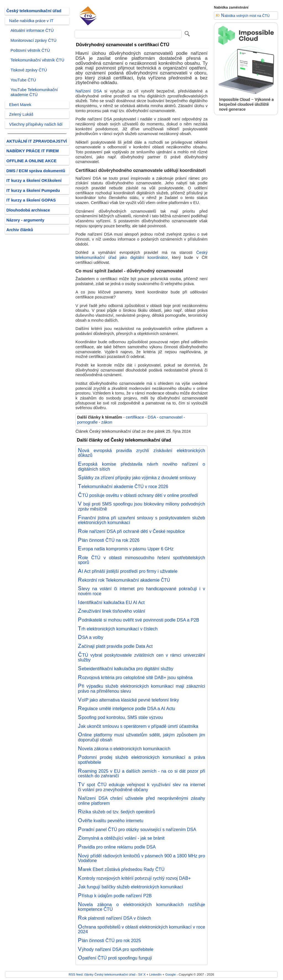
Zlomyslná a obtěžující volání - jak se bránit (121, 838)
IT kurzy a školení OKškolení (34, 180)
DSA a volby (91, 637)
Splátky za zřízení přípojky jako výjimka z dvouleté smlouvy (137, 478)
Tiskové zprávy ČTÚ (29, 70)
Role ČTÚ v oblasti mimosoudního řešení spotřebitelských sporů (141, 560)
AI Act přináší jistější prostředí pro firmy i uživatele (128, 571)
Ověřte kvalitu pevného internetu (111, 821)
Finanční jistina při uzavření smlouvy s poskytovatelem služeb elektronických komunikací (141, 520)
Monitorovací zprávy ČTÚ (33, 40)
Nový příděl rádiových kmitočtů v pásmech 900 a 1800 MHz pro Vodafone (141, 858)
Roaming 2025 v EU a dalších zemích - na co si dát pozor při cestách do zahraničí (141, 773)
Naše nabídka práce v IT (31, 21)
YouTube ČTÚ (23, 80)
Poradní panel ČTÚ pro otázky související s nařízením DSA (137, 829)
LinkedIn (155, 974)
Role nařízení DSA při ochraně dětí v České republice (131, 531)
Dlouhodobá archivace (28, 210)
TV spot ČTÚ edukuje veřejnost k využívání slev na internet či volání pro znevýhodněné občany (141, 787)
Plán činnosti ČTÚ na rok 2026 (109, 540)
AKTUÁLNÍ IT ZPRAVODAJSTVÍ (37, 141)
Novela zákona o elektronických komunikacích (124, 749)
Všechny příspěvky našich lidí (36, 124)
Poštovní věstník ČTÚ (30, 50)
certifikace (135, 417)
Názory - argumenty (25, 220)
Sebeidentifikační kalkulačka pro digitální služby (126, 669)
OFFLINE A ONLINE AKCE (32, 161)
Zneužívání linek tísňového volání (112, 611)
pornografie (87, 422)
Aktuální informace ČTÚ (32, 30)
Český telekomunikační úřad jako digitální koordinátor (141, 255)
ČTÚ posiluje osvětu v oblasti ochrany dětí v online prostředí (138, 495)
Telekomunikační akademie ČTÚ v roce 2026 (123, 486)
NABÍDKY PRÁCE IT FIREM (32, 151)
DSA (152, 417)
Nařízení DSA (89, 91)
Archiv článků (20, 230)
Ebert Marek (20, 105)
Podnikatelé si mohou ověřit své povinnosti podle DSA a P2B (139, 620)
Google (171, 974)
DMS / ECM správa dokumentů (36, 171)
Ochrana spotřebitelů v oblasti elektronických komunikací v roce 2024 (141, 929)
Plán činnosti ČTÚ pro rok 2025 (109, 940)
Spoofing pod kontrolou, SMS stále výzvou (120, 717)
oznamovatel (171, 417)
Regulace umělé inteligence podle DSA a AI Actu (127, 708)
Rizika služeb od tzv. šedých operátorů (116, 812)
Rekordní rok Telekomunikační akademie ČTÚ (124, 580)
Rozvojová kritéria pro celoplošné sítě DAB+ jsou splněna (135, 677)
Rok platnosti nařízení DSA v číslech (114, 918)
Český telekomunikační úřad (34, 11)
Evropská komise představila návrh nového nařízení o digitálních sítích (141, 466)
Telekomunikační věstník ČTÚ (37, 60)
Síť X (142, 974)
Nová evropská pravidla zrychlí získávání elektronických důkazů (141, 453)
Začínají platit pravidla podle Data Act (115, 646)
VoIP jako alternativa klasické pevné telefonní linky (128, 700)
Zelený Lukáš (21, 114)
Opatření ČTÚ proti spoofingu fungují (115, 958)
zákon (107, 422)
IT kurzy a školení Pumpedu (33, 190)
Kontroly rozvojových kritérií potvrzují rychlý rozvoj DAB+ (134, 878)
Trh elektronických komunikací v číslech (118, 629)
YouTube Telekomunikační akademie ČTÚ (34, 92)
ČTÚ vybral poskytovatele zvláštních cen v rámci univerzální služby (141, 657)
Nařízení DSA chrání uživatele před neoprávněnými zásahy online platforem (141, 801)
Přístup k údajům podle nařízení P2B (115, 896)
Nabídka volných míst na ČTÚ (245, 16)
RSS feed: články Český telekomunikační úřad (102, 974)
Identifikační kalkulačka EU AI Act (111, 602)
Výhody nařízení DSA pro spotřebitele (116, 949)
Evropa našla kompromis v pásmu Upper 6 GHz (126, 549)
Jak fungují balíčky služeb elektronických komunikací (130, 887)
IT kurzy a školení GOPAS (31, 200)
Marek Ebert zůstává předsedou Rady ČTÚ (121, 869)
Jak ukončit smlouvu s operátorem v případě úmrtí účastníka (138, 726)
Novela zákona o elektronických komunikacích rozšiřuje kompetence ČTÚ (141, 907)
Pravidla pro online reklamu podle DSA (117, 847)
